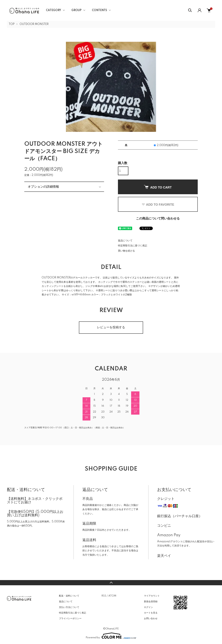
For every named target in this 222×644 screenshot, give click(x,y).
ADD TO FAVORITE (158, 205)
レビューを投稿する (111, 327)
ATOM (112, 596)
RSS (104, 596)
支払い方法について (69, 607)
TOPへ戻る (111, 583)
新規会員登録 (151, 602)
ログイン (148, 607)
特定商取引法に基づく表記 (133, 246)
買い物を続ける (126, 251)
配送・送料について (69, 596)
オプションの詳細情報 (43, 187)
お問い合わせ (151, 619)
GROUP (76, 10)
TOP (12, 24)
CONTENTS (99, 10)
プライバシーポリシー (70, 619)
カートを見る (151, 613)
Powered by (111, 636)
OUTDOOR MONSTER (34, 24)
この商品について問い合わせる (158, 219)
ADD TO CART (158, 187)
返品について (125, 241)
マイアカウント (152, 596)
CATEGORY (54, 10)
